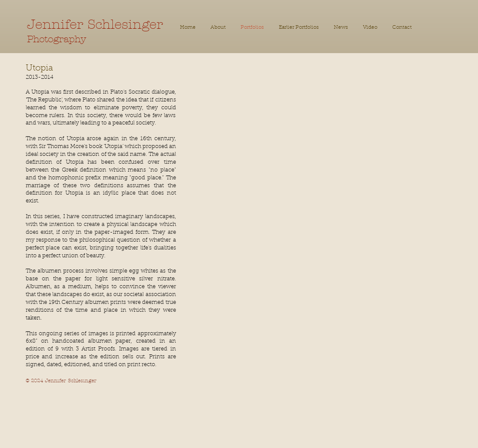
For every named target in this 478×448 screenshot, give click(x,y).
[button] (299, 28)
